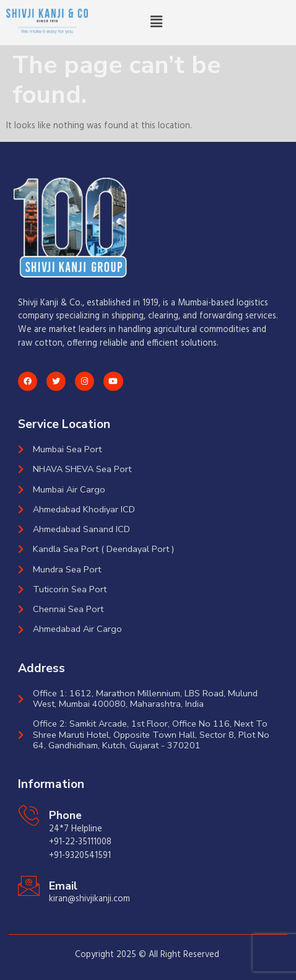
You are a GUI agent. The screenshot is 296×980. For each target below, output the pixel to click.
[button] (157, 22)
